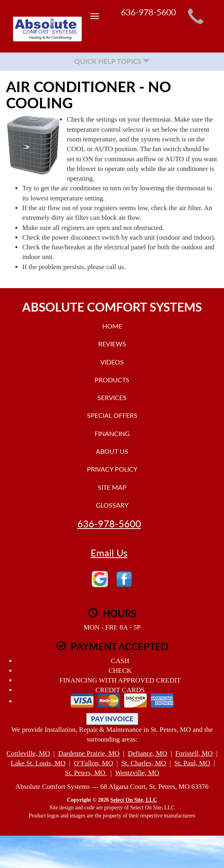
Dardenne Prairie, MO (89, 753)
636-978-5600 (109, 524)
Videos (112, 362)
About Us (112, 451)
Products (112, 380)
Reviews (112, 344)
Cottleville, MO (28, 753)
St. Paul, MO (192, 763)
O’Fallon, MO (93, 763)
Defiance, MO (147, 753)
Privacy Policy (112, 469)
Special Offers (112, 415)
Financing (112, 433)
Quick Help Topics (112, 61)
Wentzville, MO (137, 773)
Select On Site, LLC (134, 800)
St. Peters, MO (86, 773)
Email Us (109, 553)
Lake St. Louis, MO (38, 763)
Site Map (112, 487)
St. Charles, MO (144, 763)
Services (112, 397)
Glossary (112, 505)
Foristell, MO (194, 753)
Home (112, 326)
